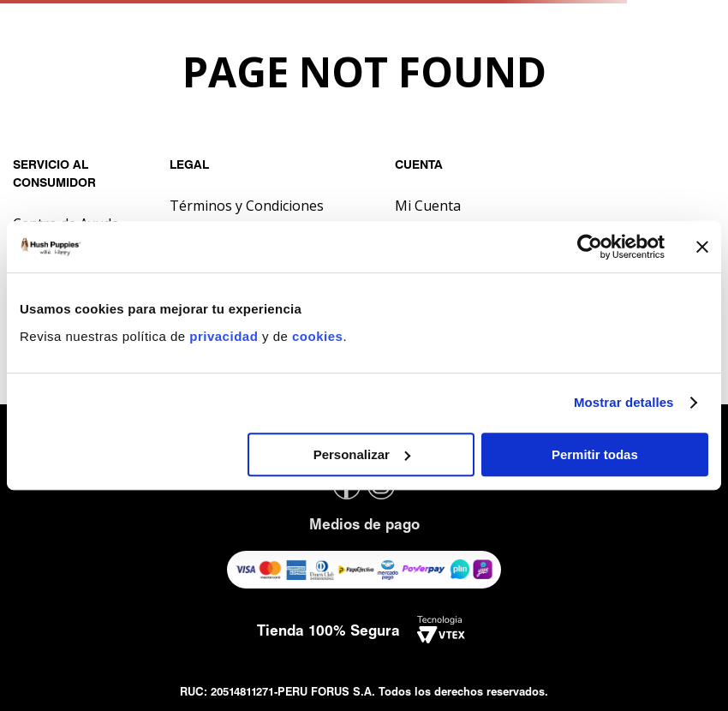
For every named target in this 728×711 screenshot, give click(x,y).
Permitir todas (595, 454)
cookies (317, 336)
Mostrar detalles (624, 402)
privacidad (226, 336)
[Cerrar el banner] (702, 247)
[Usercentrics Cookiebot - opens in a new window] (590, 247)
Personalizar (362, 454)
